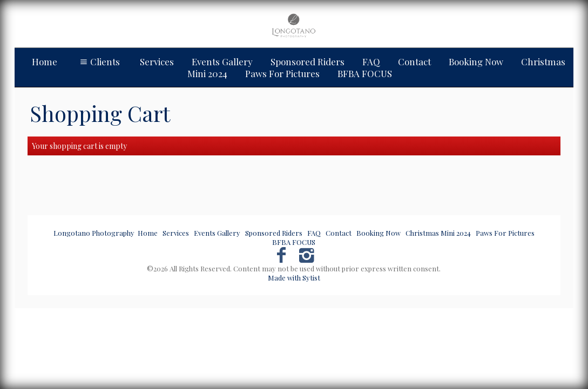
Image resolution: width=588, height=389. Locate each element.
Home (45, 62)
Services (157, 62)
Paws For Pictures (505, 233)
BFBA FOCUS (294, 242)
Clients (99, 62)
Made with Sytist (294, 278)
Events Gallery (222, 62)
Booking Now (476, 62)
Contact (414, 62)
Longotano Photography (94, 233)
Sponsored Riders (307, 62)
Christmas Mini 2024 (438, 233)
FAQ (371, 62)
